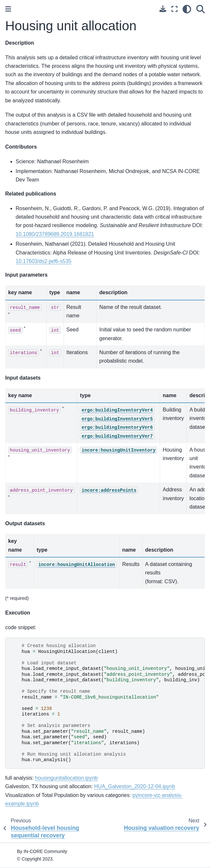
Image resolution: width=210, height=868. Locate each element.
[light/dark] (187, 9)
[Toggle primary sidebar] (8, 9)
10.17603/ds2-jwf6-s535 (44, 261)
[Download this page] (163, 9)
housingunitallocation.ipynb (67, 778)
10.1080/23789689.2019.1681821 (55, 234)
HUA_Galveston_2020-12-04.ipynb (135, 786)
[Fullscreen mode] (174, 9)
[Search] (201, 9)
